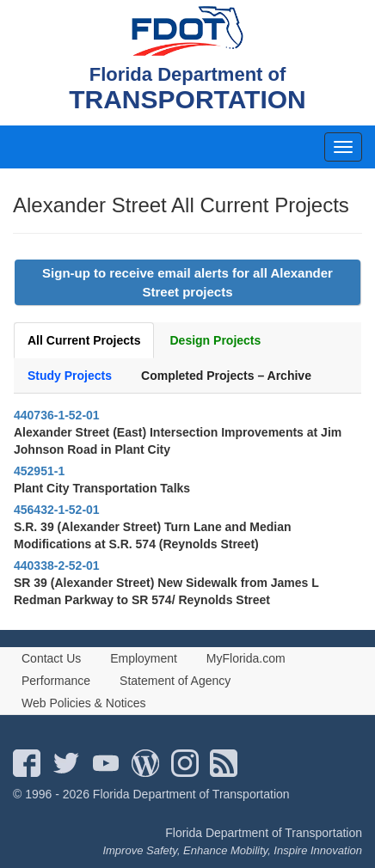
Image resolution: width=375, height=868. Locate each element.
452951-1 (39, 471)
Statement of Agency (175, 681)
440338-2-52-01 (57, 565)
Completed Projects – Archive (226, 376)
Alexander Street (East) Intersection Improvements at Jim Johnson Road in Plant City (178, 441)
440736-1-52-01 (57, 415)
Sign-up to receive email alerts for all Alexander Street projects (187, 282)
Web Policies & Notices (83, 703)
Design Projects (215, 340)
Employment (144, 658)
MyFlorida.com (246, 658)
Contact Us (51, 658)
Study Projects (70, 376)
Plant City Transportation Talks (102, 488)
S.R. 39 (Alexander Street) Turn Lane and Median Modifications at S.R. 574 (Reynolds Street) (153, 535)
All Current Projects (84, 340)
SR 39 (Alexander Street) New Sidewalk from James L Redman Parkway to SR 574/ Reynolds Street (166, 591)
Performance (56, 681)
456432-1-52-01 (57, 510)
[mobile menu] (343, 147)
